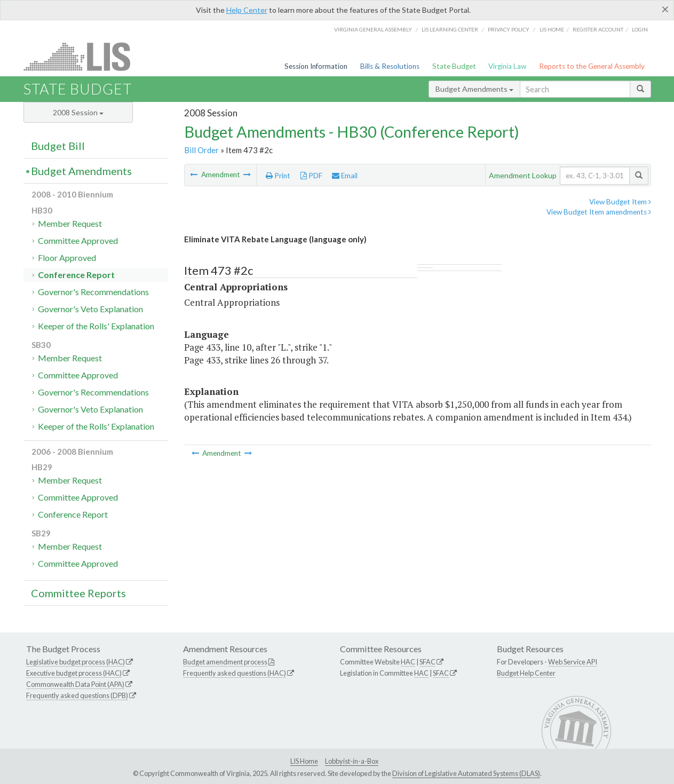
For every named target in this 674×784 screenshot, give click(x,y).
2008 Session (78, 112)
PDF (311, 176)
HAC (408, 662)
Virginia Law (507, 66)
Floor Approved (67, 258)
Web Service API (573, 662)
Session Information (316, 66)
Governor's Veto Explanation (90, 309)
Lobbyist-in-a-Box (352, 761)
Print (278, 176)
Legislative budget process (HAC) (76, 662)
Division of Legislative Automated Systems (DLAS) (466, 773)
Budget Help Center (526, 673)
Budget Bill (58, 146)
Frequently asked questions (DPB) (77, 695)
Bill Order (201, 150)
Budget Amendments (474, 89)
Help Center (247, 10)
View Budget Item (620, 202)
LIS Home (304, 761)
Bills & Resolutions (390, 66)
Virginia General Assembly (373, 29)
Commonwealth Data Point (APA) (75, 684)
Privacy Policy (509, 29)
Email (345, 176)
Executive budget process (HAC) (74, 673)
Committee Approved (78, 240)
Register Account (598, 29)
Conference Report (76, 275)
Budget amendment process (225, 662)
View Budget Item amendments (599, 212)
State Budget (454, 66)
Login (640, 29)
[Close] (665, 9)
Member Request (70, 223)
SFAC (427, 662)
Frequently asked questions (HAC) (235, 673)
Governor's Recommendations (93, 292)
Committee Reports (78, 593)
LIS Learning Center (450, 29)
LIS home (552, 29)
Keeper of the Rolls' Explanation (96, 326)
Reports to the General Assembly (592, 66)
